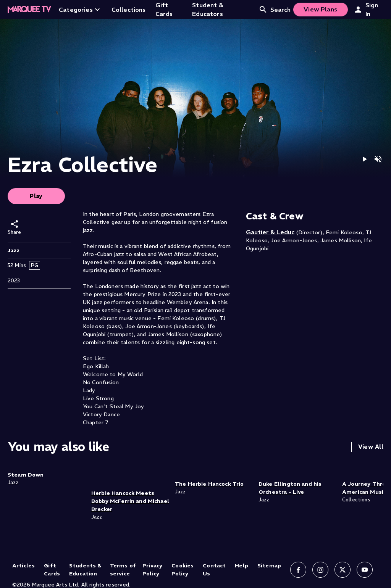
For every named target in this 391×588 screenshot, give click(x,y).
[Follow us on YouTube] (365, 570)
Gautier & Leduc (270, 232)
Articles (23, 565)
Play (36, 196)
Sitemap (269, 565)
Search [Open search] (275, 10)
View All (371, 447)
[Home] (29, 10)
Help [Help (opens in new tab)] (242, 565)
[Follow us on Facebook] (298, 570)
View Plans (320, 9)
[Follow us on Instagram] (320, 570)
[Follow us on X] (343, 570)
